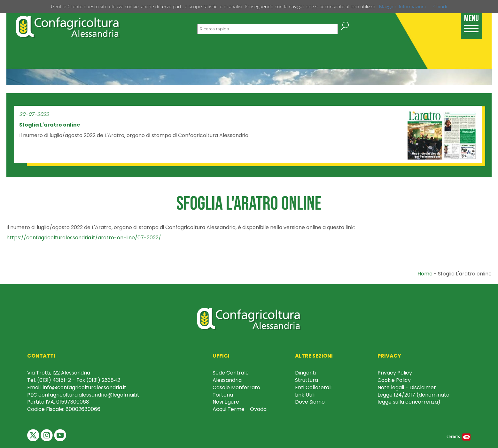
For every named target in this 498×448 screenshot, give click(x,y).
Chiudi (440, 6)
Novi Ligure (226, 402)
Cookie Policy (394, 380)
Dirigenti (305, 373)
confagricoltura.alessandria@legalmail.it (89, 395)
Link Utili (305, 395)
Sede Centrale (231, 373)
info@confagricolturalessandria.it (85, 387)
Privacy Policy (395, 373)
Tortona (223, 395)
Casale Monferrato (236, 387)
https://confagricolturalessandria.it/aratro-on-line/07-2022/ (84, 238)
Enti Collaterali (313, 387)
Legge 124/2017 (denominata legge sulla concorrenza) (413, 398)
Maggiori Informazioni (402, 6)
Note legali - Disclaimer (407, 387)
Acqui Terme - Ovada (240, 409)
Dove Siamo (310, 402)
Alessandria (227, 380)
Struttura (307, 380)
